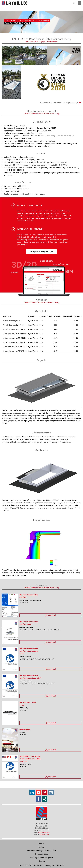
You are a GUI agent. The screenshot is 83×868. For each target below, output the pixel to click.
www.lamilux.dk (44, 835)
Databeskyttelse (42, 854)
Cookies (42, 861)
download (50, 615)
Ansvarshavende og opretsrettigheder (41, 850)
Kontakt (41, 847)
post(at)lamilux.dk (44, 832)
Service (41, 843)
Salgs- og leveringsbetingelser (41, 857)
